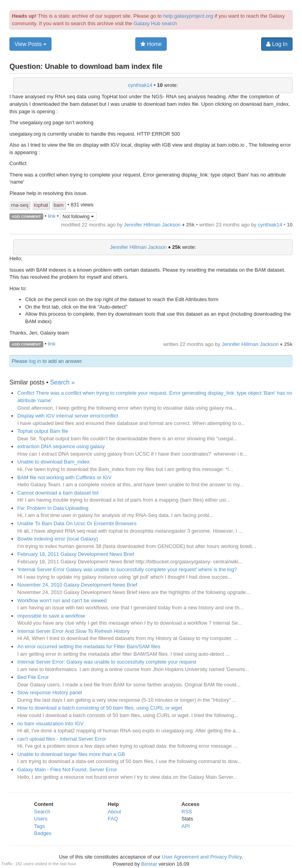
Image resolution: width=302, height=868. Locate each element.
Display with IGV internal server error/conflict (68, 416)
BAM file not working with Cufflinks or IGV (64, 477)
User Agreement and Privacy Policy (202, 857)
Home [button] (151, 44)
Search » (62, 382)
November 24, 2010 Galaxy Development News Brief (77, 585)
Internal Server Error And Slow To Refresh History (74, 631)
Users (41, 819)
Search (42, 812)
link (52, 216)
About (114, 812)
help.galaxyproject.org (188, 16)
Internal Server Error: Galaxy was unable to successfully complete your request (107, 662)
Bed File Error (33, 677)
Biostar (149, 864)
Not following (78, 217)
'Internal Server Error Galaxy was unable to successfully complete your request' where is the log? (127, 569)
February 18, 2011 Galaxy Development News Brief (76, 554)
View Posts (30, 44)
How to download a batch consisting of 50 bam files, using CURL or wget (100, 708)
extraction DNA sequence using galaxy (61, 446)
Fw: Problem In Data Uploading (53, 508)
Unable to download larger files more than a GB (71, 754)
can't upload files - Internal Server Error (62, 739)
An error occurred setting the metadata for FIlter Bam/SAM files (89, 646)
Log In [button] (277, 44)
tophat (41, 205)
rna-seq (20, 205)
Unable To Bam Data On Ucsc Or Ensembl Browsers (77, 523)
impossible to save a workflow (51, 616)
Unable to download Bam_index (53, 462)
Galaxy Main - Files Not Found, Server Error (67, 770)
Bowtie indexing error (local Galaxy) (58, 539)
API (186, 826)
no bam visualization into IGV (50, 724)
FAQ (113, 819)
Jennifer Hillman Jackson (152, 225)
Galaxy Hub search (156, 23)
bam (58, 205)
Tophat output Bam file (43, 431)
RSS (187, 812)
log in (35, 361)
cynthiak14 (140, 85)
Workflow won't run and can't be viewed (62, 600)
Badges (43, 833)
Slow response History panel (50, 692)
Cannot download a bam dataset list (58, 493)
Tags (40, 826)
